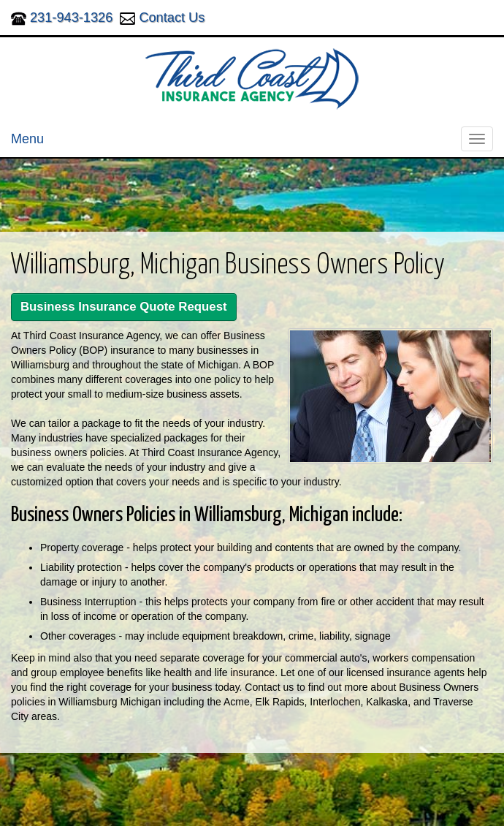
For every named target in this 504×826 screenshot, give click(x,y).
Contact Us (172, 18)
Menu (27, 139)
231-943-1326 (71, 18)
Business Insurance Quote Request (124, 307)
